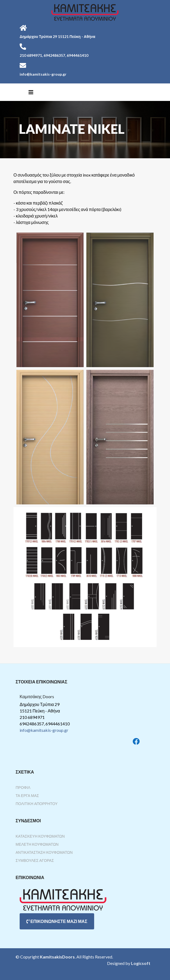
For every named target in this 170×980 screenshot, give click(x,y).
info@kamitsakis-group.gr (44, 730)
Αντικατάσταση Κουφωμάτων (44, 852)
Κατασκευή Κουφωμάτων (40, 836)
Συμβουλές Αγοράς (35, 860)
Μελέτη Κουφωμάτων (37, 844)
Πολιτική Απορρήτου (37, 804)
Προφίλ (23, 787)
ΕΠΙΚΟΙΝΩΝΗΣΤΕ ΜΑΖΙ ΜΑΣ (57, 921)
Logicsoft (141, 963)
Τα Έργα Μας (27, 795)
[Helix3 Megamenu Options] (31, 92)
